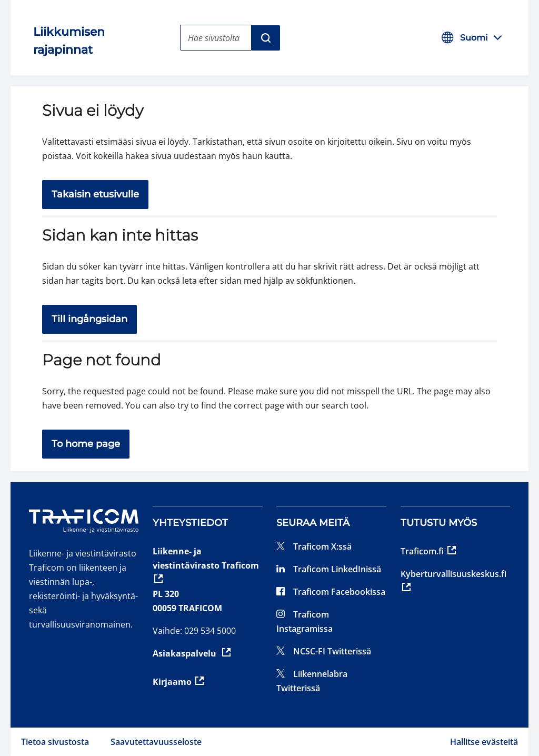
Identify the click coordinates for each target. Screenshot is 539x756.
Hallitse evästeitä (484, 742)
